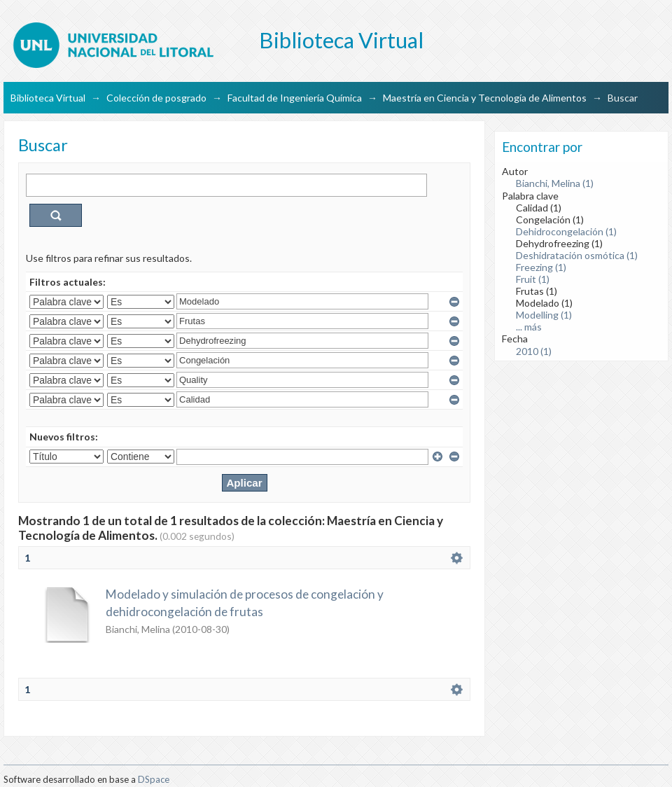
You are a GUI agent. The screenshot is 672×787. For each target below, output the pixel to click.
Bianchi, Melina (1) (555, 183)
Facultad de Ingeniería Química (295, 98)
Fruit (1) (533, 279)
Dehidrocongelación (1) (566, 231)
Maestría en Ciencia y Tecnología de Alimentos (485, 98)
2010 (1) (534, 351)
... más (529, 327)
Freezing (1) (541, 267)
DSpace (154, 779)
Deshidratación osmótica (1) (577, 255)
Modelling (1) (544, 315)
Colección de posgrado (156, 98)
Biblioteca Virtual (48, 98)
